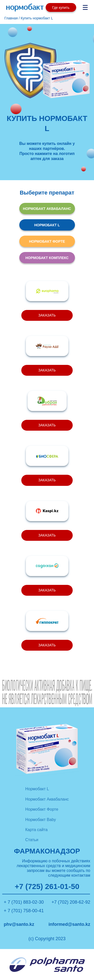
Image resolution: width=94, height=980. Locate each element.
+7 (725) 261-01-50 (47, 887)
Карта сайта (36, 830)
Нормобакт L (37, 789)
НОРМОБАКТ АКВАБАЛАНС (47, 209)
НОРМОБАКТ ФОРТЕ (47, 241)
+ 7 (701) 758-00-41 (24, 911)
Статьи (32, 840)
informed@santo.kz (69, 924)
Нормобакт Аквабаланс (47, 799)
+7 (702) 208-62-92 (71, 902)
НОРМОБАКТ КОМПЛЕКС (47, 258)
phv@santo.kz (19, 924)
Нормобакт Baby (41, 820)
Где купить (61, 8)
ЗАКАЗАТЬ (47, 315)
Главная (11, 18)
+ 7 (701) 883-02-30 (24, 902)
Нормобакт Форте (42, 809)
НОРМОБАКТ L (47, 225)
